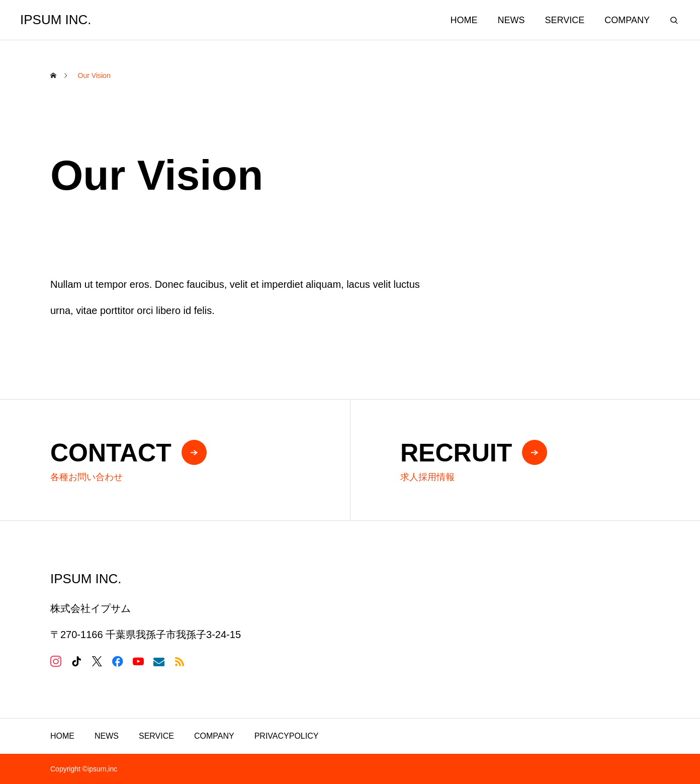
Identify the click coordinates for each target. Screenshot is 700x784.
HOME (464, 20)
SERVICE (565, 20)
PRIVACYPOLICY (287, 736)
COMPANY (627, 20)
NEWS (511, 20)
